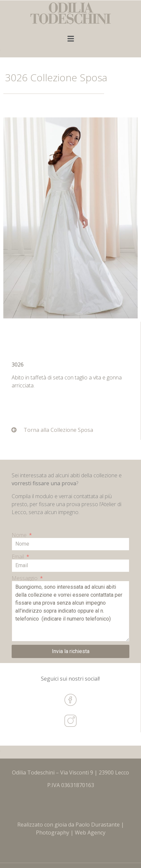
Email (18, 557)
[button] (70, 39)
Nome (20, 535)
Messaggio (25, 578)
